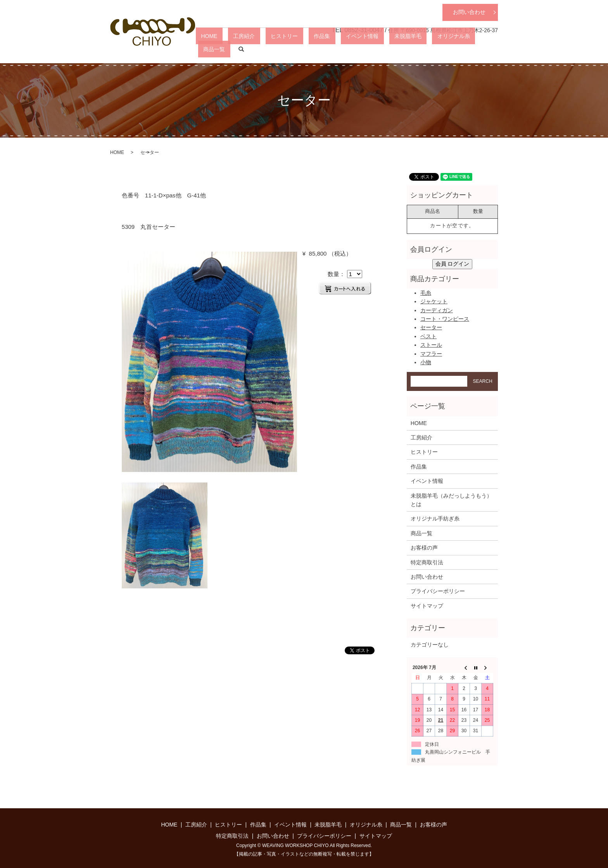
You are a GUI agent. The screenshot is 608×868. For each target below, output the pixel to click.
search (492, 49)
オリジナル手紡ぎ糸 (435, 519)
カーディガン (437, 310)
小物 (426, 362)
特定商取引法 (427, 562)
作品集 (337, 49)
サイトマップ (427, 606)
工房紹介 (280, 49)
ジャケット (434, 301)
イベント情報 (367, 49)
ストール (431, 345)
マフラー (431, 354)
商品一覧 (470, 49)
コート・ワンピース (445, 319)
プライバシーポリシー (438, 591)
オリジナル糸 (437, 49)
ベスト (428, 336)
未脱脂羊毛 (402, 49)
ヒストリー (310, 49)
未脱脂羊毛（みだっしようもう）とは (451, 500)
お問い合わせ (469, 12)
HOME (256, 49)
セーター (431, 327)
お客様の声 (424, 548)
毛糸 (426, 293)
